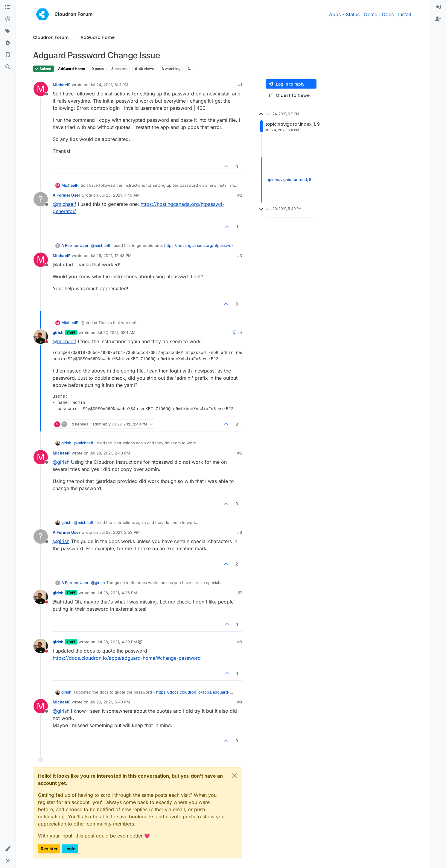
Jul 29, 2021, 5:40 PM (110, 702)
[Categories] (8, 7)
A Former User (66, 195)
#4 (240, 332)
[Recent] (8, 19)
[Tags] (8, 31)
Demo (371, 14)
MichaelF (62, 85)
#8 (240, 642)
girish (58, 332)
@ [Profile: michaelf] (64, 204)
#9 (240, 702)
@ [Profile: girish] (61, 462)
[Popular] (8, 43)
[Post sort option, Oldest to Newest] (291, 96)
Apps (335, 14)
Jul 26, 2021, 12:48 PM (111, 256)
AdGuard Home (71, 69)
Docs (388, 14)
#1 (240, 85)
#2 (240, 195)
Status (353, 14)
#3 (240, 256)
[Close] (235, 776)
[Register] (438, 19)
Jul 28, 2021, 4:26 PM (117, 593)
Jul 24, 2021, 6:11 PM (109, 85)
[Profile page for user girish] (41, 337)
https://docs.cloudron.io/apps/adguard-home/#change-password (127, 658)
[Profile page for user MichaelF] (41, 89)
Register (49, 849)
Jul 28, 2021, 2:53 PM (120, 532)
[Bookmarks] (8, 55)
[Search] (8, 67)
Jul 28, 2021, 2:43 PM (110, 453)
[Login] (438, 7)
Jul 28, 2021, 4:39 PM (117, 642)
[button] (8, 849)
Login (70, 849)
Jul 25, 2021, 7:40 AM (120, 195)
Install (405, 14)
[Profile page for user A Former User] (41, 199)
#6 (240, 532)
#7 (240, 593)
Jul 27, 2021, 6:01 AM (116, 332)
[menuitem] (438, 7)
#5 (240, 453)
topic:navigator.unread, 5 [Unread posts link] (288, 180)
